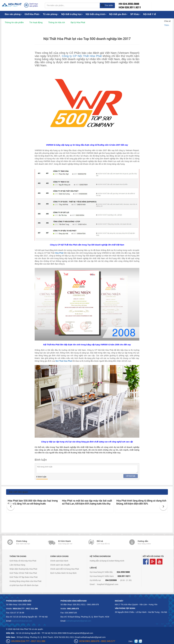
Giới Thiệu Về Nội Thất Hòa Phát (23, 573)
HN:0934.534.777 (20, 641)
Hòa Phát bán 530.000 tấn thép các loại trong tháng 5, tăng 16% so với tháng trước (33, 502)
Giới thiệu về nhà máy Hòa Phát (23, 561)
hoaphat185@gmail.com (108, 584)
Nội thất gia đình (118, 14)
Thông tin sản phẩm (14, 22)
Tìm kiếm (107, 5)
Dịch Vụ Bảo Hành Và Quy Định (63, 573)
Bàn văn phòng (13, 14)
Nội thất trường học (72, 14)
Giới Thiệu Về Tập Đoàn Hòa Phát (24, 577)
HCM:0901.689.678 (89, 641)
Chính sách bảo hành (59, 561)
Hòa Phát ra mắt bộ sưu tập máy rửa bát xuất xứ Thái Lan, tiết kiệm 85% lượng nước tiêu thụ (87, 502)
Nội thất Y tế (149, 14)
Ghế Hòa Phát (32, 14)
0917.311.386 (38, 641)
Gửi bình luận (130, 476)
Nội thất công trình (96, 14)
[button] (11, 507)
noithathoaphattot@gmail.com (78, 621)
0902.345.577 (108, 641)
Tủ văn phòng (51, 14)
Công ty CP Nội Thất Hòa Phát (82, 56)
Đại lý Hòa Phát (78, 22)
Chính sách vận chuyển (60, 565)
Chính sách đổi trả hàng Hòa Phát (65, 569)
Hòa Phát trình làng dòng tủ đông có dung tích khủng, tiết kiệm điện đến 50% (141, 502)
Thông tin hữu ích (57, 22)
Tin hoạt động (36, 22)
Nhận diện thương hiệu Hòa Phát (23, 569)
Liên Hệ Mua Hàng (17, 565)
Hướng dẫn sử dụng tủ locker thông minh (107, 561)
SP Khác (135, 14)
